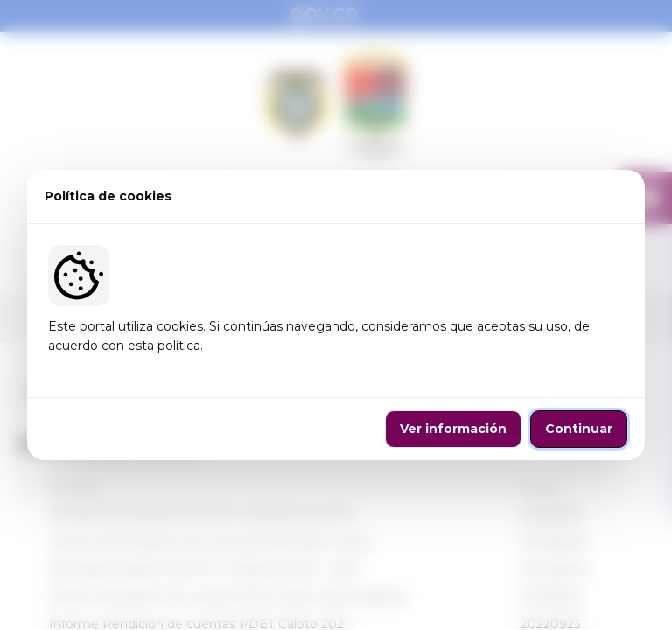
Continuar (579, 429)
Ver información (453, 429)
